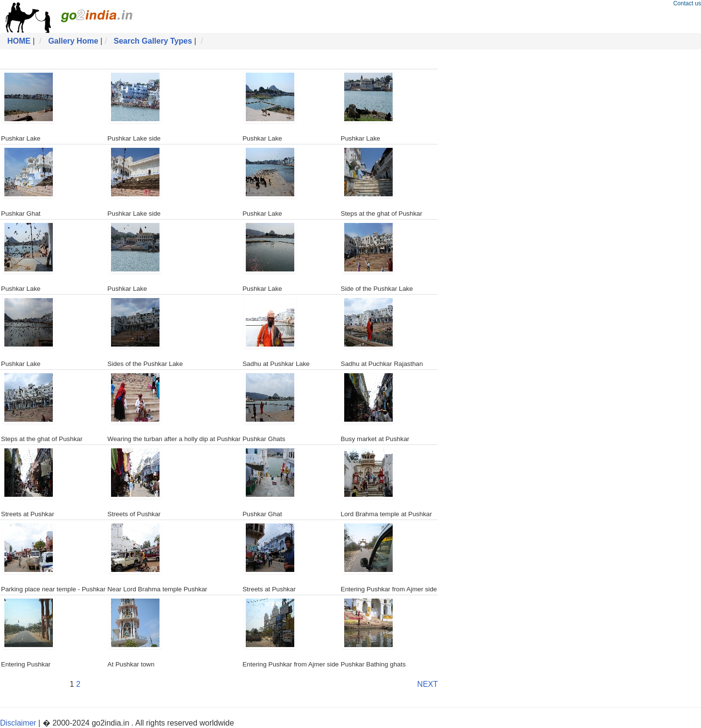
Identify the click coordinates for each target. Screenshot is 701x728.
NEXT (428, 684)
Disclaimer (18, 723)
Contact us (687, 3)
